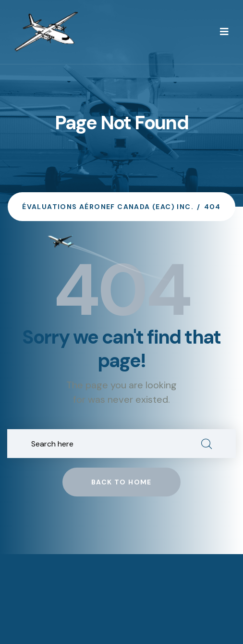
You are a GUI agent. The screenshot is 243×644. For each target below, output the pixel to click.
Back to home (121, 482)
